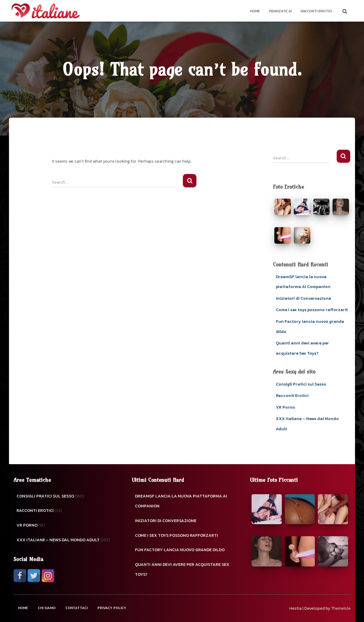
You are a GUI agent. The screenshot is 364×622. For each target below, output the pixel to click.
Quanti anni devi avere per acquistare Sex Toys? (182, 570)
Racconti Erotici (316, 11)
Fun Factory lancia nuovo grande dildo (180, 550)
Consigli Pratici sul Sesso (301, 384)
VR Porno (285, 407)
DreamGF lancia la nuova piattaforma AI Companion (181, 501)
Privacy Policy (112, 608)
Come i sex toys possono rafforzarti (312, 310)
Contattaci (76, 608)
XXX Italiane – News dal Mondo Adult (58, 540)
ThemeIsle (341, 608)
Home (255, 11)
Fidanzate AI (280, 11)
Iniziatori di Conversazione (303, 298)
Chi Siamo (47, 608)
